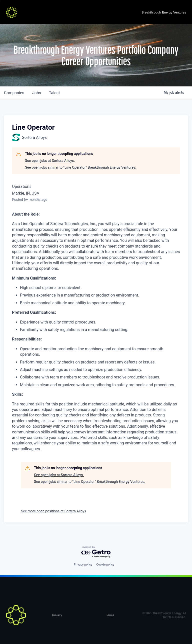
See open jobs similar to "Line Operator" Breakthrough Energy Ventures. (81, 167)
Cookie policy (105, 565)
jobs (37, 93)
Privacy (57, 615)
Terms (110, 615)
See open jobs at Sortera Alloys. (50, 161)
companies (14, 93)
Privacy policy (83, 565)
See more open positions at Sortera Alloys (53, 511)
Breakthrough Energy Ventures (164, 12)
